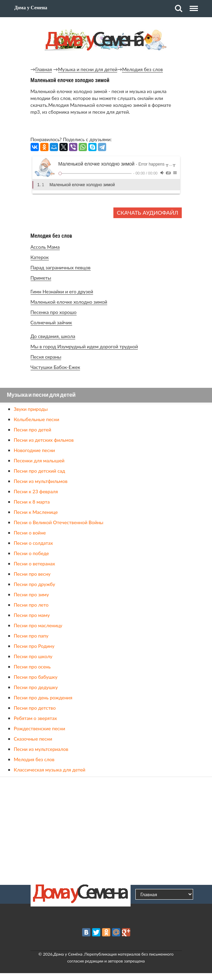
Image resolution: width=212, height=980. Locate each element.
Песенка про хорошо (54, 312)
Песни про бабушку (36, 677)
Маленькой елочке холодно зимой (69, 302)
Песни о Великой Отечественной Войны (59, 522)
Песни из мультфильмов (41, 481)
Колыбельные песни (36, 419)
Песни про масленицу (38, 625)
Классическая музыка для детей (49, 770)
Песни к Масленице (36, 512)
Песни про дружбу (35, 584)
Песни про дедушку (36, 687)
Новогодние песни (34, 450)
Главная (44, 69)
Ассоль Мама (45, 247)
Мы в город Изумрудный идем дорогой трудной (84, 346)
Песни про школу (33, 656)
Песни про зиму (31, 594)
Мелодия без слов (142, 69)
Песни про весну (32, 574)
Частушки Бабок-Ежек (55, 367)
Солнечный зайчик (51, 322)
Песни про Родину (34, 646)
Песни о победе (31, 553)
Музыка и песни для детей (88, 69)
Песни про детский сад (39, 471)
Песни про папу (31, 636)
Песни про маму (32, 615)
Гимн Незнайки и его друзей (62, 291)
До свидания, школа (53, 336)
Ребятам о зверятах (35, 718)
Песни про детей (32, 430)
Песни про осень (32, 667)
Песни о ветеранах (34, 564)
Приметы (41, 278)
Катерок (40, 257)
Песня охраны (46, 357)
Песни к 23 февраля (36, 491)
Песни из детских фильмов (44, 440)
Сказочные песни (33, 739)
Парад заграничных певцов (61, 267)
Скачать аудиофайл (147, 212)
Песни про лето (31, 605)
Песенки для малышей (39, 460)
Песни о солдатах (33, 543)
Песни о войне (30, 533)
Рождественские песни (40, 728)
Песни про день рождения (43, 697)
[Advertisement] (106, 830)
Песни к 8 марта (32, 502)
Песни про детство (35, 708)
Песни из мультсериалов (41, 749)
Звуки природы (31, 409)
